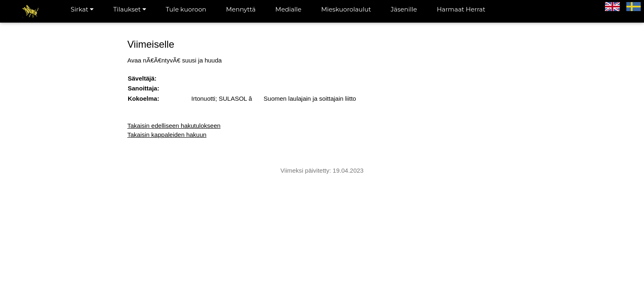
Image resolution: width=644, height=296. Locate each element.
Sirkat (82, 9)
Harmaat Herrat (461, 9)
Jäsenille (404, 9)
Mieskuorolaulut (346, 9)
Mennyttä (241, 9)
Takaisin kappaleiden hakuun (167, 135)
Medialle (288, 9)
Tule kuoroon (186, 9)
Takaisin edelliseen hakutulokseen (174, 126)
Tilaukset (130, 9)
